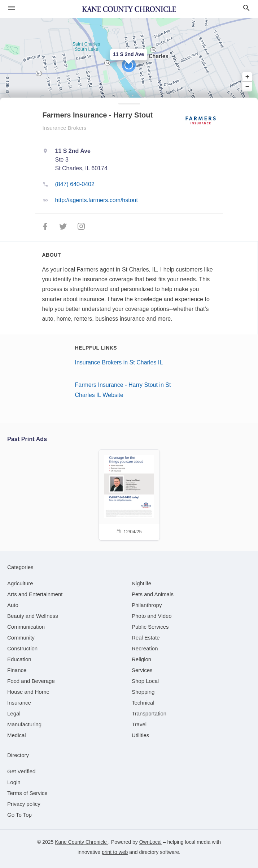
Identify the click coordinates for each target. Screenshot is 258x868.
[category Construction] (22, 648)
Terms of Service (27, 793)
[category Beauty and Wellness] (33, 616)
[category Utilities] (140, 735)
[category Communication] (26, 627)
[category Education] (19, 659)
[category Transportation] (149, 713)
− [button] (247, 86)
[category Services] (142, 670)
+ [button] (247, 77)
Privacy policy (24, 804)
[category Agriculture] (20, 583)
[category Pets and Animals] (153, 594)
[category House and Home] (28, 692)
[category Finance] (17, 670)
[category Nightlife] (141, 583)
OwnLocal (150, 842)
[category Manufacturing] (24, 724)
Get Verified (21, 771)
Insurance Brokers (65, 128)
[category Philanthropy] (147, 605)
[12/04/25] (129, 494)
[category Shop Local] (145, 681)
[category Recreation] (145, 648)
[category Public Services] (150, 627)
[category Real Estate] (146, 638)
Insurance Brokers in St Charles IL (119, 362)
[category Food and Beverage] (31, 681)
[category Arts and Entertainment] (35, 594)
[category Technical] (143, 703)
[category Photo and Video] (152, 616)
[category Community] (21, 638)
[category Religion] (141, 659)
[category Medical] (17, 735)
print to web (115, 852)
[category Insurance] (19, 703)
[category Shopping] (143, 692)
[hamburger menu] (12, 8)
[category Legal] (14, 713)
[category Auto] (13, 605)
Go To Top (19, 815)
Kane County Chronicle (82, 842)
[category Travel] (139, 724)
